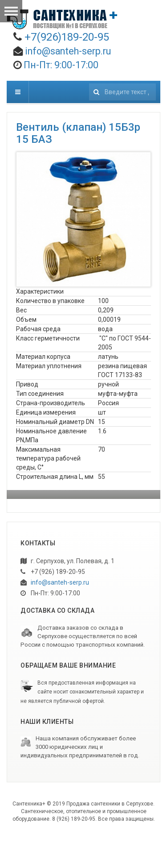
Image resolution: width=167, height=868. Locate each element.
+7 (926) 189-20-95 (53, 572)
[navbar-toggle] (18, 92)
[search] (122, 92)
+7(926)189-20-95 (67, 37)
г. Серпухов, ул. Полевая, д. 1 (67, 561)
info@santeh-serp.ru (68, 51)
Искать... (89, 81)
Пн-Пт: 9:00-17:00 (50, 593)
